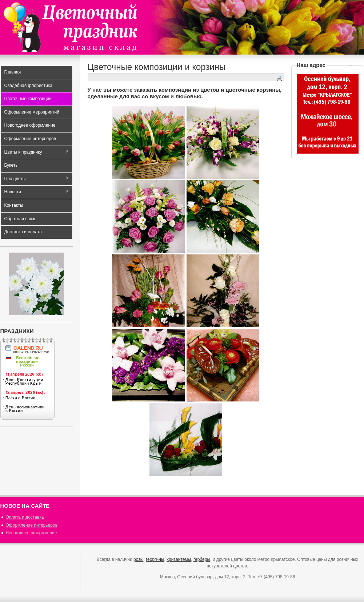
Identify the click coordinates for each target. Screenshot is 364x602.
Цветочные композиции (28, 99)
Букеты (11, 165)
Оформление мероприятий (32, 112)
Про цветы (35, 179)
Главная (13, 72)
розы (138, 559)
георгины (155, 559)
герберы (202, 559)
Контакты (14, 205)
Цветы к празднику (35, 152)
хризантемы (179, 559)
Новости (35, 192)
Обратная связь (20, 219)
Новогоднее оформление (30, 125)
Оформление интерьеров (30, 139)
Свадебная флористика (28, 86)
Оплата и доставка (25, 517)
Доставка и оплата (23, 232)
